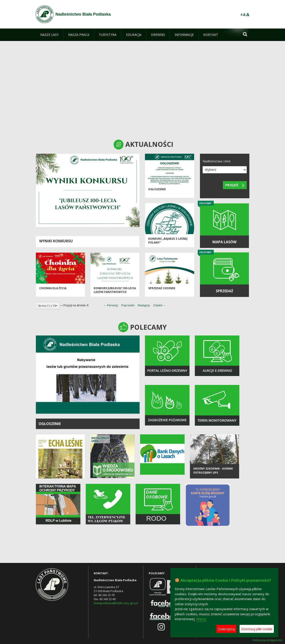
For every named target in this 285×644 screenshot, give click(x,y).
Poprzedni (128, 305)
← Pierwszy (111, 305)
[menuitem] (49, 35)
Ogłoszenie (157, 190)
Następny (144, 305)
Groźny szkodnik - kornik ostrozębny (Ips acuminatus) (213, 475)
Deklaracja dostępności (267, 640)
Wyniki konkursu (56, 241)
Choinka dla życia (53, 289)
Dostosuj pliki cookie (257, 629)
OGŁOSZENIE (50, 424)
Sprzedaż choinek (162, 289)
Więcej (201, 619)
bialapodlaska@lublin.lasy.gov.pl (116, 603)
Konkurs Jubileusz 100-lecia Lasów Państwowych (115, 291)
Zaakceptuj (226, 629)
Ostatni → (159, 305)
